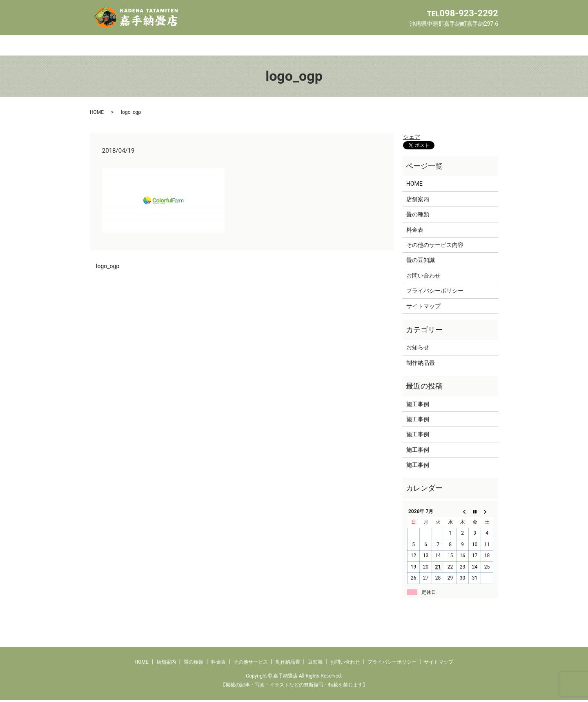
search (491, 50)
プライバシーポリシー (435, 293)
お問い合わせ (445, 46)
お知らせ (418, 349)
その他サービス (294, 46)
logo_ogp (108, 268)
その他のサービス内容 (435, 247)
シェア (412, 139)
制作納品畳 (351, 46)
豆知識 (396, 46)
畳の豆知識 (421, 262)
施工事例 (418, 406)
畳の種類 (199, 46)
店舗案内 (154, 46)
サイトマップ (423, 308)
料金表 (242, 46)
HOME (111, 46)
